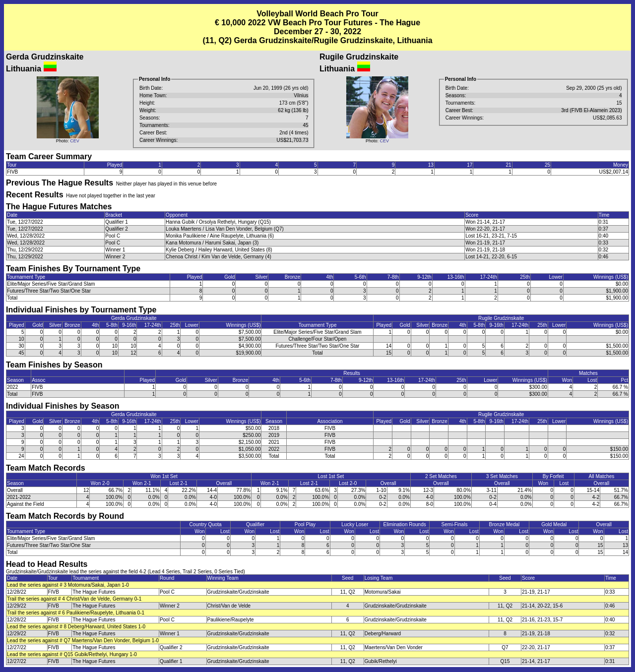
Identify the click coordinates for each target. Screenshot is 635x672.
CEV (75, 141)
